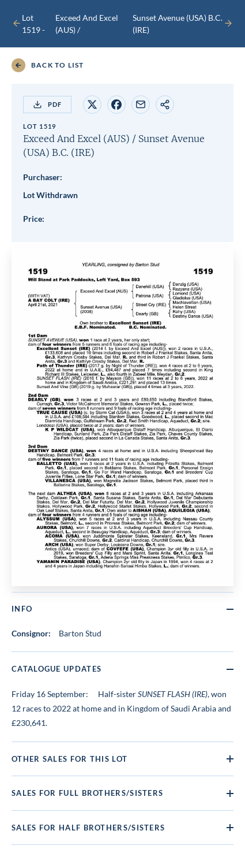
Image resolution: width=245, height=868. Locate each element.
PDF (47, 105)
